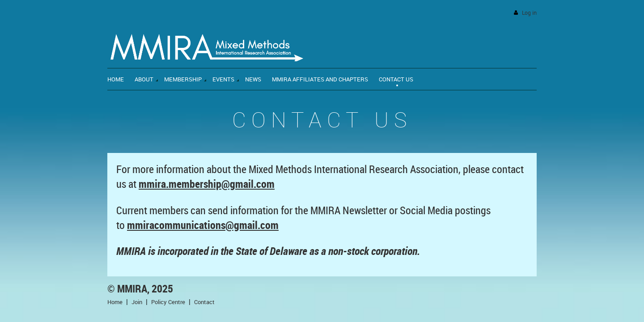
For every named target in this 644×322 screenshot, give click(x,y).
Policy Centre (168, 302)
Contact (204, 302)
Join (137, 302)
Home (115, 302)
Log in (529, 13)
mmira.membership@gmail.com (207, 184)
